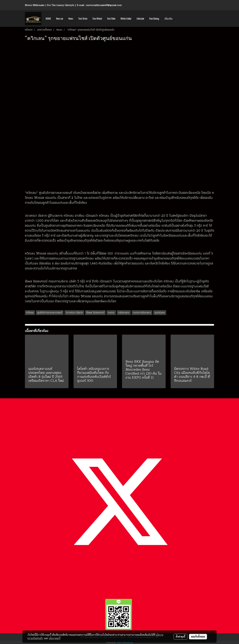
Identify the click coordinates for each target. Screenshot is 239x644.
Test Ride (111, 19)
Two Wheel (97, 19)
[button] (178, 19)
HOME (48, 19)
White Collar (126, 19)
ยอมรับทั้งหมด (198, 637)
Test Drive (83, 19)
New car (60, 19)
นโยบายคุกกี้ (55, 638)
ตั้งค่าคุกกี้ (180, 637)
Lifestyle (140, 19)
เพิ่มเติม (168, 19)
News (71, 19)
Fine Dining (154, 19)
